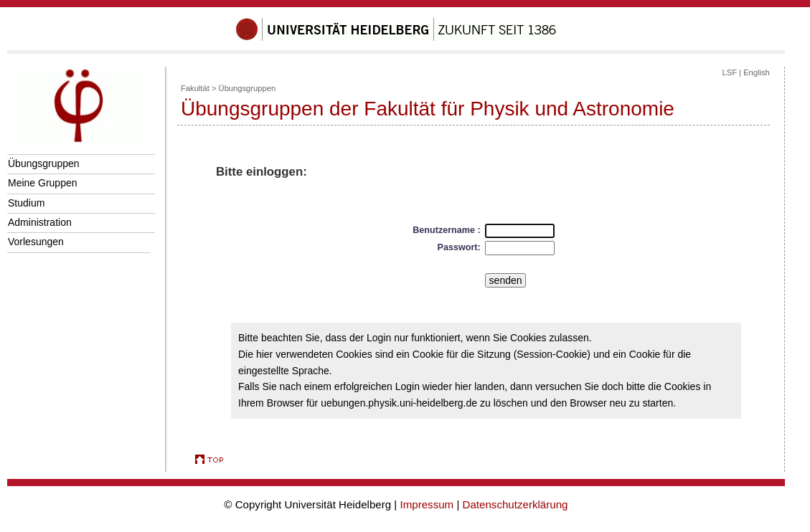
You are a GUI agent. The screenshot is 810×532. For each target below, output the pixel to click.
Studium (26, 203)
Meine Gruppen (43, 183)
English (757, 72)
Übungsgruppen (44, 163)
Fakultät (195, 88)
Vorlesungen (36, 242)
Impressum (427, 504)
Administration (40, 222)
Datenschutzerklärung (515, 504)
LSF (729, 72)
